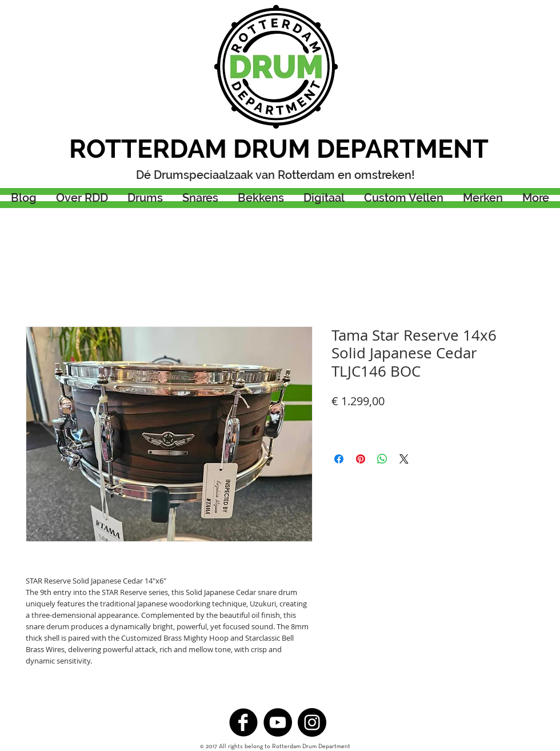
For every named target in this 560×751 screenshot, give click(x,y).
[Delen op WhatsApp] (382, 459)
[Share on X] (404, 459)
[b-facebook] (243, 722)
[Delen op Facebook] (339, 459)
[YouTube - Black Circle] (278, 722)
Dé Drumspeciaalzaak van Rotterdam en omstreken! (275, 175)
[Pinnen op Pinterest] (361, 459)
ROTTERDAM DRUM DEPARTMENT (279, 149)
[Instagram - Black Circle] (312, 722)
